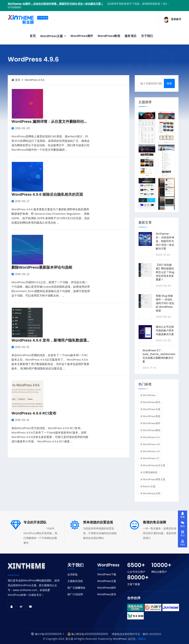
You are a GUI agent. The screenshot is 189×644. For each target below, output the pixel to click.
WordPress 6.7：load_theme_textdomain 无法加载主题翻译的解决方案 (159, 356)
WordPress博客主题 (154, 479)
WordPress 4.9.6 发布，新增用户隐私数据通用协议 (55, 340)
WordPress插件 (82, 36)
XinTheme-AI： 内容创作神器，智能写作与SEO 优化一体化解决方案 (165, 241)
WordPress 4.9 (151, 451)
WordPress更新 (152, 416)
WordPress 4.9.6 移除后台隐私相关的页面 (47, 194)
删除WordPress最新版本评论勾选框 (42, 267)
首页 (33, 36)
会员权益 (73, 574)
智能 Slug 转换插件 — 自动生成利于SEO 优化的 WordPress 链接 (165, 303)
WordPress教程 (109, 36)
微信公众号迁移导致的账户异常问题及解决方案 (165, 330)
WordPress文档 (152, 493)
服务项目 (131, 36)
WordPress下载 (107, 574)
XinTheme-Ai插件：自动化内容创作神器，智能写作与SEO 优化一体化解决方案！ (56, 4)
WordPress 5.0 (151, 437)
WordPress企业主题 (154, 465)
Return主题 (149, 486)
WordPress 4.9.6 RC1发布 (34, 413)
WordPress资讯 (152, 402)
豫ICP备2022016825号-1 (49, 634)
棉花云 (142, 639)
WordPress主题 (52, 36)
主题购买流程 (75, 581)
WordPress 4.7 (151, 458)
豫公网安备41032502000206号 (90, 634)
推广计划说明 (75, 594)
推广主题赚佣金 (76, 588)
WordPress (149, 395)
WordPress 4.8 (151, 444)
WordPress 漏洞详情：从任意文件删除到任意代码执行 (57, 121)
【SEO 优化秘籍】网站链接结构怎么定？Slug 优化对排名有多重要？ (165, 272)
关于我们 (147, 36)
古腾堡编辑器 (150, 472)
